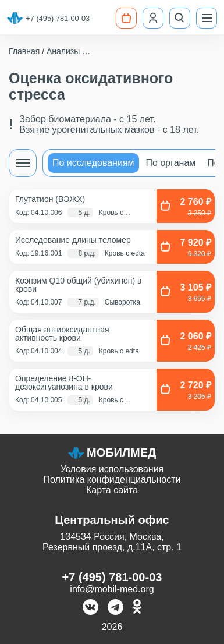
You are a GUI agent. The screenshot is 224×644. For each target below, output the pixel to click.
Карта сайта (112, 490)
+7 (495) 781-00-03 (58, 18)
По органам (171, 163)
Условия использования (112, 469)
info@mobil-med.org (112, 589)
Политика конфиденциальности (112, 480)
